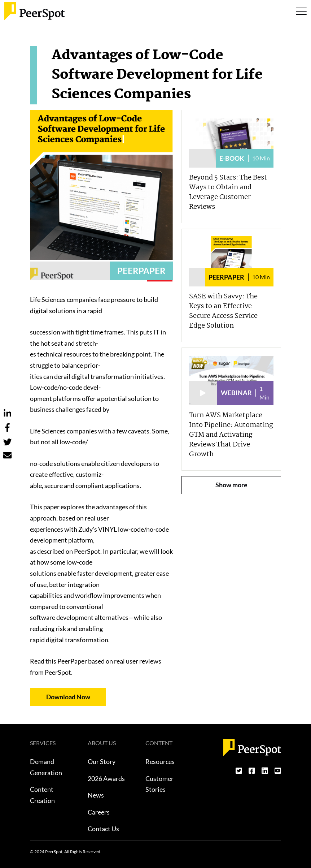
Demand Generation (46, 767)
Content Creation (42, 795)
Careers (99, 812)
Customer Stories (159, 784)
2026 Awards (106, 778)
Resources (160, 761)
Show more (231, 485)
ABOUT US (102, 743)
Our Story (102, 761)
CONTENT (159, 743)
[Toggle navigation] (301, 11)
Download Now (68, 697)
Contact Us (103, 829)
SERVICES (43, 743)
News (96, 795)
